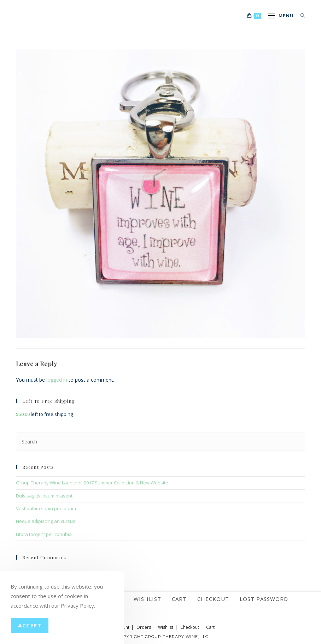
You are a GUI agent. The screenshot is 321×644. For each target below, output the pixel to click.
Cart (179, 599)
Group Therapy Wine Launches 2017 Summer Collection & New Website (92, 483)
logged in (57, 380)
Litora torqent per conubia (44, 534)
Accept (30, 625)
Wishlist (147, 599)
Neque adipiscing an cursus (46, 521)
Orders (144, 627)
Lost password (264, 599)
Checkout (213, 599)
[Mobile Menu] (279, 16)
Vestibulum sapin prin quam (46, 508)
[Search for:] (300, 16)
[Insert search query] (160, 442)
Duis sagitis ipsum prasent (44, 496)
